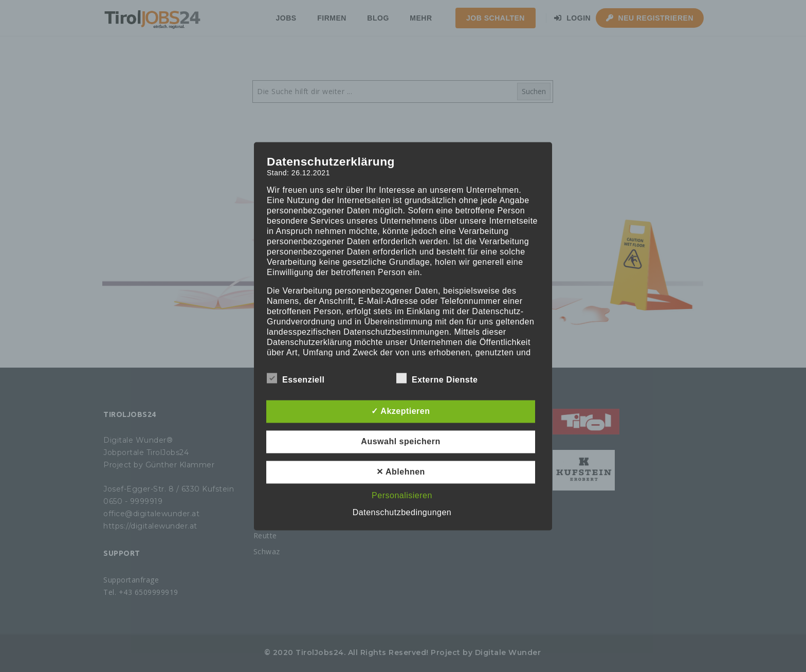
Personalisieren (402, 495)
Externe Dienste (437, 379)
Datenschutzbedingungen (402, 512)
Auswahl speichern (400, 441)
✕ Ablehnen (401, 472)
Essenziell (296, 379)
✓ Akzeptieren (400, 411)
